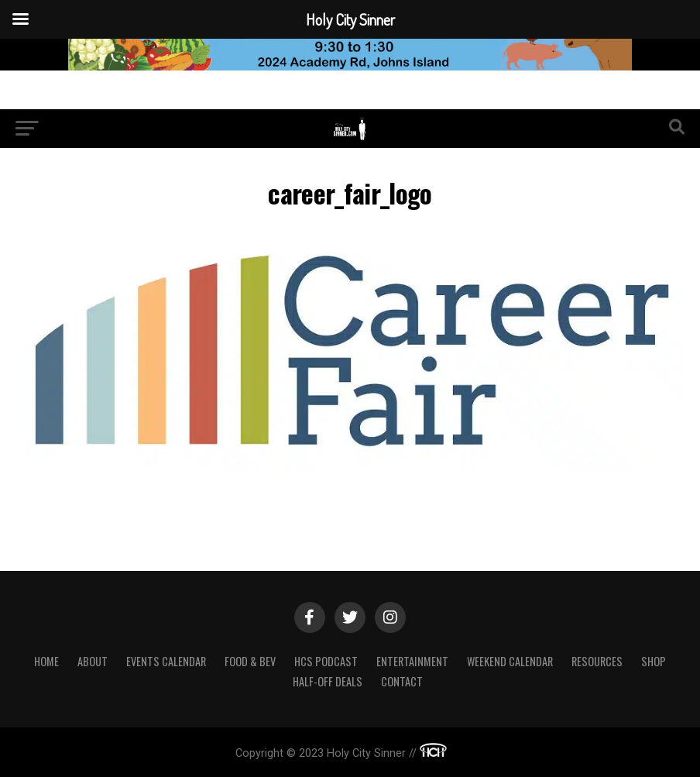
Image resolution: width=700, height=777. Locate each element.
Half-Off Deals (328, 681)
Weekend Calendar (510, 661)
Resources (597, 661)
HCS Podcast (326, 661)
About (93, 661)
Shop (654, 661)
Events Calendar (166, 661)
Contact (402, 681)
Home (46, 661)
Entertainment (412, 661)
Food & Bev (250, 661)
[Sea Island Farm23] (350, 66)
